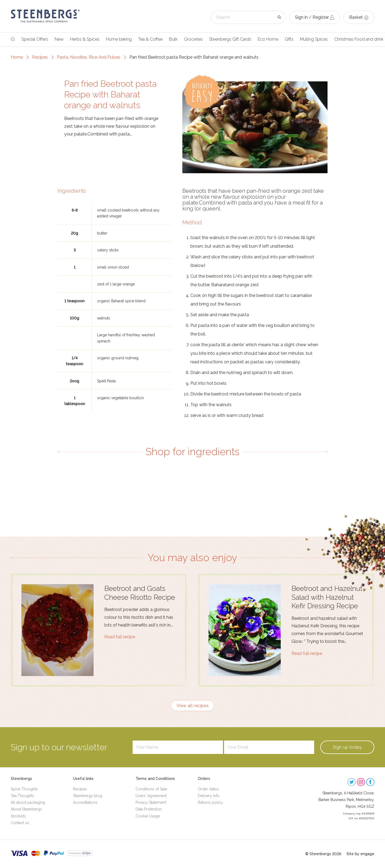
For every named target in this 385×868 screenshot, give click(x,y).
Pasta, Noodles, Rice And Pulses (89, 57)
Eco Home (268, 39)
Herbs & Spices (85, 39)
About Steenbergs (26, 809)
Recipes (40, 57)
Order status (208, 789)
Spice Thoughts (24, 789)
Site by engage (360, 854)
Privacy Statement (151, 802)
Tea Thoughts (22, 796)
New (59, 39)
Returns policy (210, 802)
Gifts (289, 39)
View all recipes (192, 706)
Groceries (193, 39)
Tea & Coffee (150, 39)
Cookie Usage (148, 816)
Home (17, 57)
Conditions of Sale (151, 789)
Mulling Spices (314, 39)
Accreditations (85, 802)
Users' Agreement (151, 796)
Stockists (18, 816)
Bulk (173, 39)
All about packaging (28, 802)
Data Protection (149, 809)
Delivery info (209, 796)
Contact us (20, 823)
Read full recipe (120, 637)
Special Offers (35, 39)
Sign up (347, 747)
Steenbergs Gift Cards (230, 39)
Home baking (119, 39)
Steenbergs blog (88, 796)
